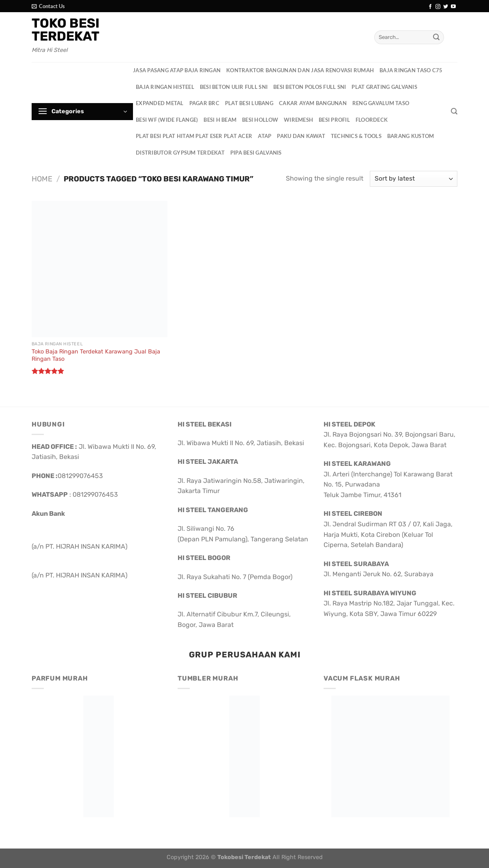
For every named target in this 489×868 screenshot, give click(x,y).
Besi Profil (334, 120)
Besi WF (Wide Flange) (167, 120)
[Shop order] (414, 179)
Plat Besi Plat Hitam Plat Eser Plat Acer (194, 136)
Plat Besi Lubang (249, 103)
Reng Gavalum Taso (381, 103)
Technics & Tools (356, 136)
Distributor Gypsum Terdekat (180, 153)
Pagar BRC (204, 103)
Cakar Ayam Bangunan (313, 103)
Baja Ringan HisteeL (165, 87)
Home (42, 179)
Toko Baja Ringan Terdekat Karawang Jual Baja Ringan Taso (96, 355)
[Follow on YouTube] (453, 7)
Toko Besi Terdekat (65, 30)
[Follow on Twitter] (446, 7)
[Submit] (436, 37)
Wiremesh (298, 120)
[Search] (454, 111)
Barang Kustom (411, 136)
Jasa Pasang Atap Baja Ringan (177, 70)
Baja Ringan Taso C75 (411, 70)
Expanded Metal (160, 103)
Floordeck (372, 120)
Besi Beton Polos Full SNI (310, 87)
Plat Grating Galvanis (384, 87)
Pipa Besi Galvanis (256, 153)
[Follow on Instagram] (438, 7)
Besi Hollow (260, 120)
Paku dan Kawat (301, 136)
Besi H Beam (220, 120)
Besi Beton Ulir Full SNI (234, 87)
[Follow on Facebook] (430, 7)
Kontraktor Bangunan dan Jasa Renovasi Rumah (300, 70)
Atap (265, 136)
